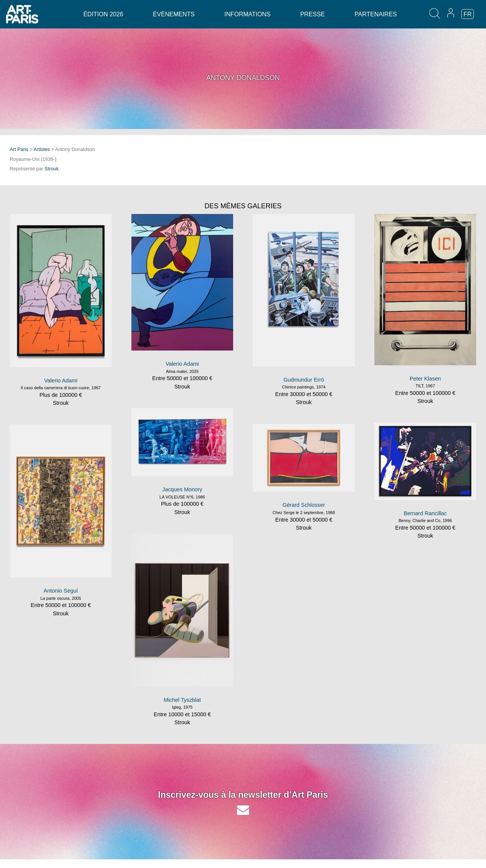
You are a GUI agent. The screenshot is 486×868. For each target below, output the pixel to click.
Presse (313, 14)
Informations (247, 14)
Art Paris (19, 149)
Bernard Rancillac (425, 513)
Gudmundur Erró (304, 380)
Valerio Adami (61, 381)
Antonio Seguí (61, 591)
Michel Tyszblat (182, 700)
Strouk (51, 169)
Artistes (42, 149)
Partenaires (376, 14)
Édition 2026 (103, 14)
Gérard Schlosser (304, 505)
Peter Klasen (425, 379)
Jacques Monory (182, 489)
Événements (174, 14)
